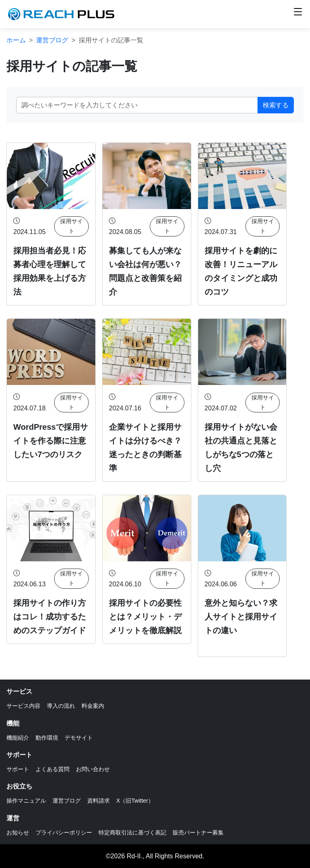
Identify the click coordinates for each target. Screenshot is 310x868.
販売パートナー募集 (198, 832)
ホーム (16, 40)
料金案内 (93, 706)
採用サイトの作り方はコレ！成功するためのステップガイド (50, 617)
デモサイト (79, 738)
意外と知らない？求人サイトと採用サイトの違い (241, 617)
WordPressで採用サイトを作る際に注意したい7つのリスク (51, 441)
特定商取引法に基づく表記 (132, 832)
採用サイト (71, 226)
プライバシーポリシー (64, 832)
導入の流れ (61, 706)
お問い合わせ (93, 769)
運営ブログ (52, 40)
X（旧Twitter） (135, 801)
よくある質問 (52, 769)
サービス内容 (23, 706)
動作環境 (47, 738)
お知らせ (18, 832)
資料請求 (98, 801)
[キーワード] (137, 105)
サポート (18, 769)
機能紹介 (18, 738)
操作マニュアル (26, 801)
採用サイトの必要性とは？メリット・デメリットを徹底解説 (145, 617)
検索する (276, 105)
